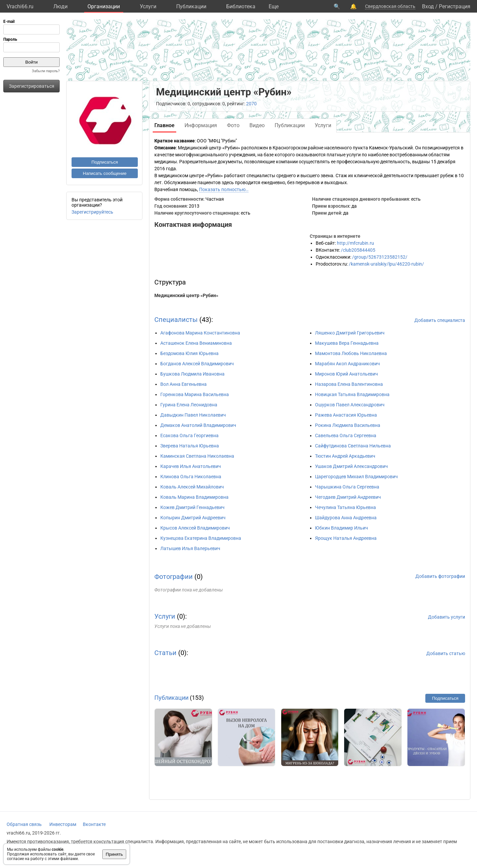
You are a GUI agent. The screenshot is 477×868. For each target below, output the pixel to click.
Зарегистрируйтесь (92, 212)
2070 (251, 104)
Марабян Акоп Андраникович (347, 364)
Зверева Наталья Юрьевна (190, 446)
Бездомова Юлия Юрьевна (189, 353)
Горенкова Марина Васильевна (195, 394)
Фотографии (174, 577)
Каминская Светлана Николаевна (197, 456)
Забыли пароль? (46, 71)
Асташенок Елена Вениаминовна (196, 343)
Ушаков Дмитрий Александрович (351, 466)
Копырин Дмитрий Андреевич (193, 518)
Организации (104, 6)
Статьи (165, 653)
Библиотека (241, 6)
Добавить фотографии (440, 576)
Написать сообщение (105, 173)
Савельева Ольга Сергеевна (346, 435)
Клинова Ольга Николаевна (191, 477)
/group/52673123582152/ (380, 257)
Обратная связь (24, 824)
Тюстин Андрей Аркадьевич (345, 456)
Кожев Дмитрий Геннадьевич (192, 507)
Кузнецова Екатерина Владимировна (201, 538)
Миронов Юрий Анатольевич (346, 374)
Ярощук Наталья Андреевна (346, 538)
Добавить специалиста (440, 320)
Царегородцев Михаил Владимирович (356, 477)
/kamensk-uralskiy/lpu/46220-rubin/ (386, 264)
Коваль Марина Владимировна (194, 497)
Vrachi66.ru (20, 6)
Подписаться (105, 162)
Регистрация (455, 6)
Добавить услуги (447, 617)
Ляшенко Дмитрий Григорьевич (350, 333)
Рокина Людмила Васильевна (348, 425)
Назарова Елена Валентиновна (349, 384)
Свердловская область (390, 6)
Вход (428, 6)
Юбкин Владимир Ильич (342, 528)
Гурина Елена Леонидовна (189, 405)
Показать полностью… (224, 189)
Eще (274, 6)
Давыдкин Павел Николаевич (193, 415)
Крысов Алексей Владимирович (195, 528)
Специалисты (176, 320)
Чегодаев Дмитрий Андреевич (348, 497)
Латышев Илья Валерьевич (190, 548)
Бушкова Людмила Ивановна (192, 374)
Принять (114, 854)
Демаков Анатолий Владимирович (198, 425)
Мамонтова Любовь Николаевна (351, 353)
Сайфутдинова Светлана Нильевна (353, 446)
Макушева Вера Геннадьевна (347, 343)
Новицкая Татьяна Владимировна (352, 394)
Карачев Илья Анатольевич (191, 466)
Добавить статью (446, 653)
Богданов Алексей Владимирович (197, 364)
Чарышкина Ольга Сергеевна (347, 487)
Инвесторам (63, 824)
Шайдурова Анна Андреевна (346, 518)
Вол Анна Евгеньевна (184, 384)
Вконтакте (94, 824)
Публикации (191, 6)
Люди (60, 6)
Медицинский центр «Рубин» (186, 295)
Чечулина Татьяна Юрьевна (345, 507)
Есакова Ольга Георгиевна (189, 435)
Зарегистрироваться (32, 86)
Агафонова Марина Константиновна (200, 333)
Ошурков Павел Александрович (350, 405)
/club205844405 (358, 250)
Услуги (148, 6)
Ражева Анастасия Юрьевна (346, 415)
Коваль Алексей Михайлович (192, 487)
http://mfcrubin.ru (355, 243)
